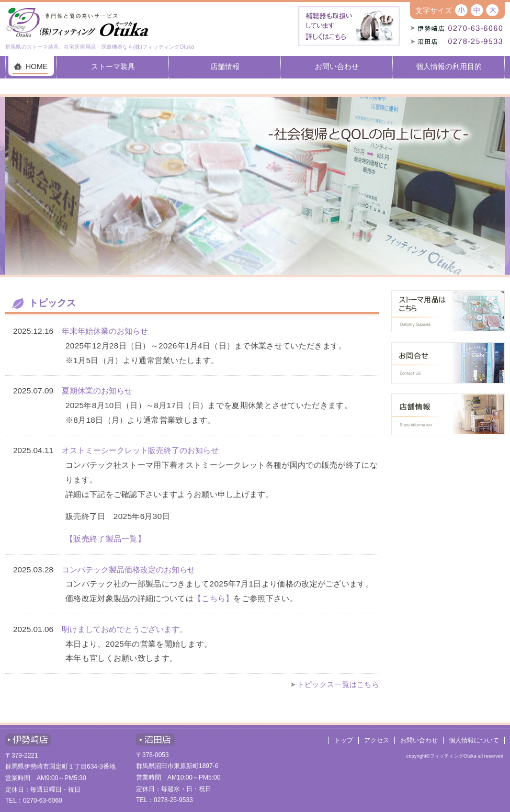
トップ (344, 740)
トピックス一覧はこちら (338, 684)
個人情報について (474, 740)
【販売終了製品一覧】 (105, 539)
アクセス (377, 740)
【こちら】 (214, 598)
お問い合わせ (419, 740)
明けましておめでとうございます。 (124, 629)
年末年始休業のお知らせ (105, 331)
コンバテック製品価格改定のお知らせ (128, 569)
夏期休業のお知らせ (97, 391)
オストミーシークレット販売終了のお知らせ (140, 450)
